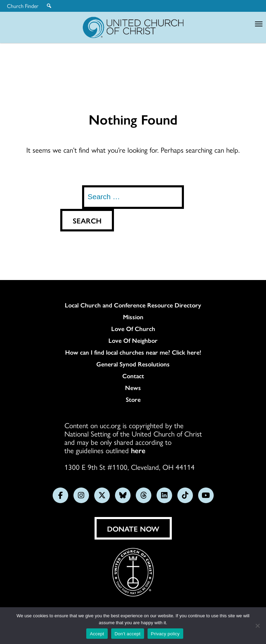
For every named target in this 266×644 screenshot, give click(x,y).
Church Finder (23, 6)
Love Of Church (133, 329)
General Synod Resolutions (133, 364)
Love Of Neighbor (133, 340)
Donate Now (133, 528)
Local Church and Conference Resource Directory (133, 305)
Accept (97, 634)
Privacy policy (165, 634)
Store (133, 399)
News (133, 388)
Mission (133, 317)
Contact (133, 376)
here (138, 450)
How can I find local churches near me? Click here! (133, 352)
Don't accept (128, 634)
